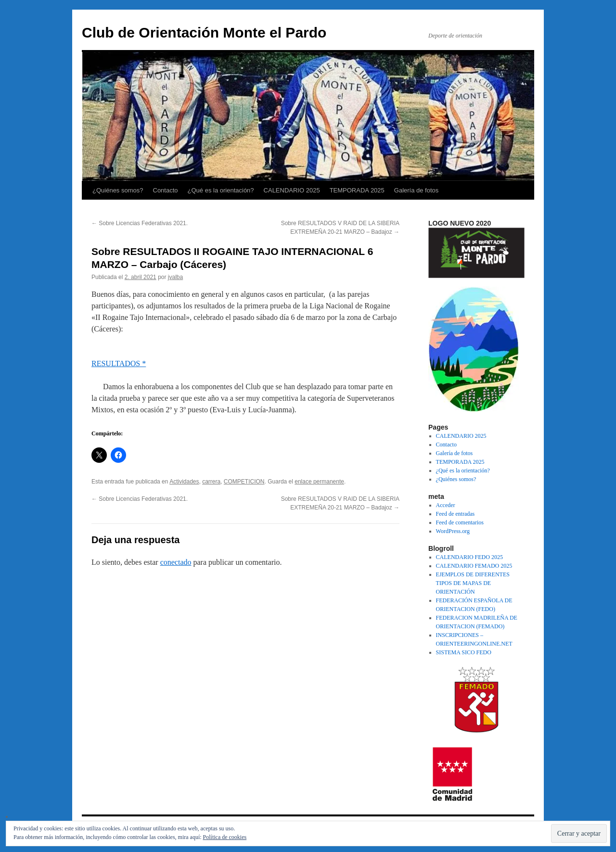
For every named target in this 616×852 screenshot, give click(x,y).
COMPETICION (244, 482)
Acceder (446, 505)
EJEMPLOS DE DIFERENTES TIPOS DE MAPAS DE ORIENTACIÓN (473, 583)
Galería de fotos (417, 190)
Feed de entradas (456, 514)
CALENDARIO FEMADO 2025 (474, 566)
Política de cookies (225, 837)
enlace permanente (319, 482)
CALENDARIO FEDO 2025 (469, 557)
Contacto (166, 190)
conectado (176, 562)
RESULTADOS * (119, 363)
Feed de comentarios (460, 522)
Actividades (184, 482)
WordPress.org (453, 531)
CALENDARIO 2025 (292, 190)
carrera (211, 482)
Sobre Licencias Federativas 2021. (140, 223)
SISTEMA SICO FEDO (464, 652)
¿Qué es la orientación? (221, 190)
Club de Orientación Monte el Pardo (204, 32)
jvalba (175, 277)
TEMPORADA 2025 (357, 190)
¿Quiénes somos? (118, 190)
